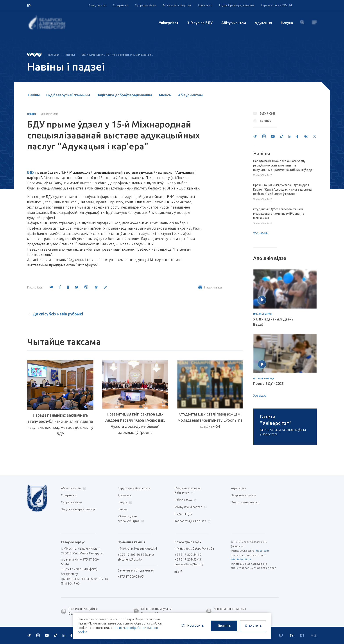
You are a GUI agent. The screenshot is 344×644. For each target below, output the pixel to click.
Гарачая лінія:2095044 (277, 5)
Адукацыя (263, 23)
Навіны (70, 55)
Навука (287, 23)
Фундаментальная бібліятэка (187, 541)
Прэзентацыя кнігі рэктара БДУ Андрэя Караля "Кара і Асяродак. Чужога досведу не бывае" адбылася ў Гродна (135, 423)
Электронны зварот (245, 553)
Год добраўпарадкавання (237, 5)
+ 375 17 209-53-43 (188, 610)
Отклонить (253, 626)
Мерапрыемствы (263, 314)
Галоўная (54, 55)
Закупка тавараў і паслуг (78, 560)
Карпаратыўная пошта (192, 572)
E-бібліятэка (185, 551)
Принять (224, 626)
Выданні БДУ (183, 565)
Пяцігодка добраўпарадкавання (124, 95)
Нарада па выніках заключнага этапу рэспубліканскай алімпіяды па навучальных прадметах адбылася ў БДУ (60, 424)
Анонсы (165, 95)
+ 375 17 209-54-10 (188, 605)
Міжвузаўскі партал (177, 5)
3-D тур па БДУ (200, 23)
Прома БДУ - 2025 (268, 384)
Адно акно (205, 5)
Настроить (192, 626)
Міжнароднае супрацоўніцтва (131, 570)
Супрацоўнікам (146, 5)
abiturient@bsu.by (130, 610)
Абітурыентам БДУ (264, 379)
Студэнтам (121, 5)
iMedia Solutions (241, 610)
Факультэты (98, 5)
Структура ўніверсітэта (134, 539)
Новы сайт (262, 601)
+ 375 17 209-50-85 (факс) (136, 605)
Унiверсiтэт (169, 23)
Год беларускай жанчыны (68, 95)
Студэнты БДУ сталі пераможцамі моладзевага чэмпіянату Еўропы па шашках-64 (210, 421)
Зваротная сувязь (244, 546)
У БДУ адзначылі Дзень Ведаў (273, 322)
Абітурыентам (234, 23)
